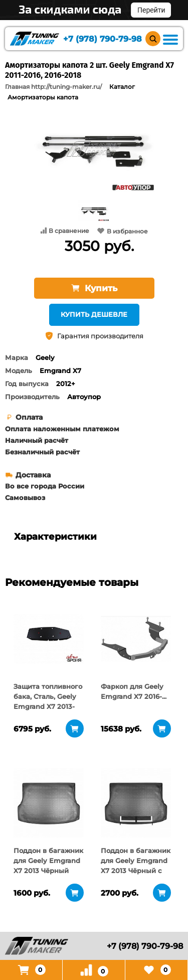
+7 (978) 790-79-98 (103, 39)
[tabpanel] (49, 639)
